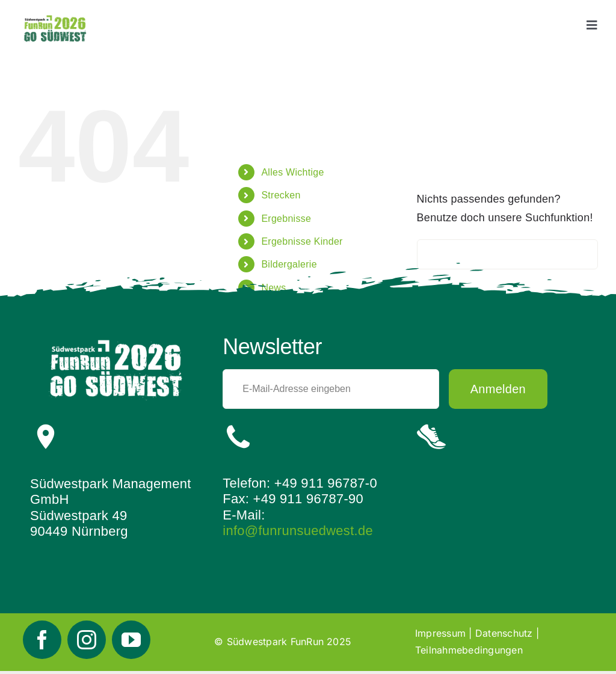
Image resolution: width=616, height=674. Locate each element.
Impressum (440, 633)
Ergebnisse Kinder (302, 241)
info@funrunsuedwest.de (298, 531)
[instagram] (87, 640)
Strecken (281, 195)
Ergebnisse (286, 219)
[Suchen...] (507, 254)
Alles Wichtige (292, 172)
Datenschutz (504, 633)
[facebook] (42, 640)
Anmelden (498, 389)
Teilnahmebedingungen (469, 650)
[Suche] (432, 254)
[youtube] (131, 640)
